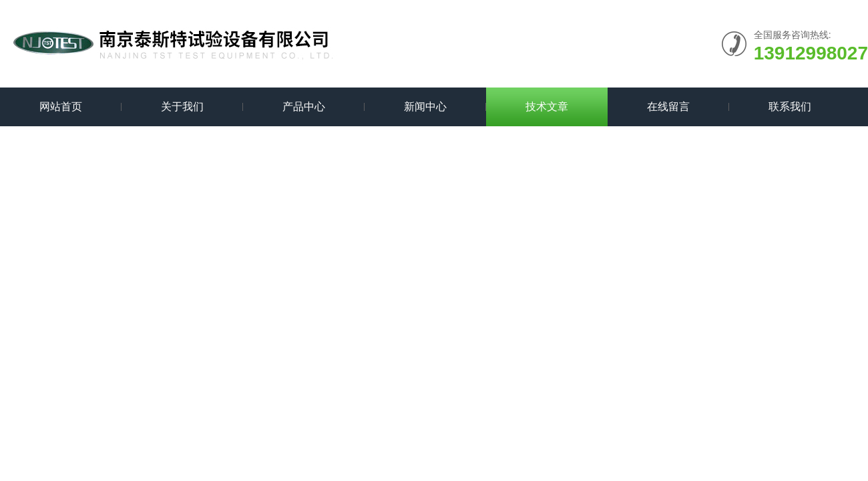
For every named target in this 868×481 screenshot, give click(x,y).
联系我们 (790, 107)
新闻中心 (425, 107)
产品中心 (304, 107)
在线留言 (668, 107)
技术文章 (547, 107)
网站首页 (61, 107)
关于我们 (182, 107)
